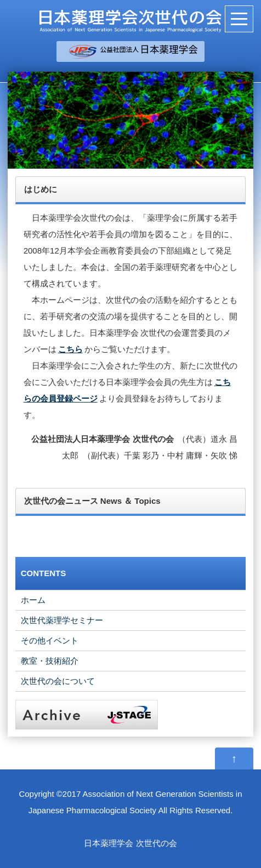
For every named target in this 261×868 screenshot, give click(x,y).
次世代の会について (58, 681)
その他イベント (50, 640)
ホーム (33, 600)
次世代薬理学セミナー (62, 620)
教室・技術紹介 (50, 661)
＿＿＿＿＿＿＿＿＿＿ (139, 51)
